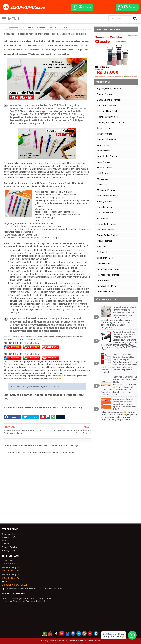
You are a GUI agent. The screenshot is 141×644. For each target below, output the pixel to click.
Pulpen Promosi (104, 241)
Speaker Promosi (105, 258)
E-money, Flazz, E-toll (107, 111)
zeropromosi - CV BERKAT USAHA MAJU (82, 640)
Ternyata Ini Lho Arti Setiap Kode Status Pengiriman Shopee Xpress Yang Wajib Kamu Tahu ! (125, 404)
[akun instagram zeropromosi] (84, 633)
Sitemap (6, 540)
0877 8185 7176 (11, 577)
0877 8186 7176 (11, 570)
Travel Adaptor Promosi (108, 286)
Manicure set (103, 179)
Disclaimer (7, 543)
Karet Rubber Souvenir (108, 156)
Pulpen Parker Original (107, 235)
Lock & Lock (102, 173)
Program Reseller (9, 546)
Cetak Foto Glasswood (107, 106)
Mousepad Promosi (106, 190)
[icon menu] (4, 18)
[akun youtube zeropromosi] (90, 633)
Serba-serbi (103, 252)
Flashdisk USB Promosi (108, 117)
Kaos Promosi (104, 151)
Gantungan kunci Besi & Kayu (110, 123)
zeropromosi (9, 563)
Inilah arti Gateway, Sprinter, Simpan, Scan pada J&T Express (124, 357)
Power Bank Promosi (107, 224)
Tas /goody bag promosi (108, 275)
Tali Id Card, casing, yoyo (108, 269)
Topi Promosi (103, 280)
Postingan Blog (9, 550)
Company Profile (9, 537)
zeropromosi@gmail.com (15, 584)
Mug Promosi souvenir (107, 196)
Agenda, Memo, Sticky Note (110, 89)
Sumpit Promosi (105, 263)
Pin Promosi (103, 218)
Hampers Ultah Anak (107, 139)
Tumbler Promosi (105, 292)
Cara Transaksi (8, 534)
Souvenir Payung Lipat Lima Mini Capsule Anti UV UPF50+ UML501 (124, 335)
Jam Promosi (103, 145)
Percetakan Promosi (107, 213)
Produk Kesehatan (106, 230)
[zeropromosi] (25, 7)
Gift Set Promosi (105, 134)
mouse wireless (104, 185)
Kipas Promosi (104, 162)
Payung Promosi (105, 201)
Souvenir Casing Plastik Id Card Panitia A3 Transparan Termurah (125, 310)
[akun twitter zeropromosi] (79, 633)
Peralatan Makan (105, 207)
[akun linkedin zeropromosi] (96, 633)
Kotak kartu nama (105, 168)
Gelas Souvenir (104, 128)
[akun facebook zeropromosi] (73, 633)
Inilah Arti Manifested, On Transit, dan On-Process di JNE (125, 379)
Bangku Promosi (105, 94)
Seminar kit (102, 247)
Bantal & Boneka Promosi (109, 100)
